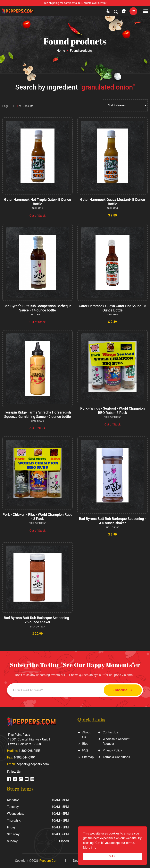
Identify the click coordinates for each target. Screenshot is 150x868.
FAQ (85, 750)
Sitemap (88, 757)
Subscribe (121, 690)
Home (61, 51)
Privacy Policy (112, 750)
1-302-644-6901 (25, 757)
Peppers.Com (49, 861)
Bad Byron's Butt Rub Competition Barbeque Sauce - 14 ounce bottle (37, 308)
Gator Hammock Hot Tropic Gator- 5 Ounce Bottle (37, 202)
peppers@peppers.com (33, 764)
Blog (85, 744)
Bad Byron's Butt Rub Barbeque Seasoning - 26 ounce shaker (37, 620)
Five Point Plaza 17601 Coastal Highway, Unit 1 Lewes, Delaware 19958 (29, 739)
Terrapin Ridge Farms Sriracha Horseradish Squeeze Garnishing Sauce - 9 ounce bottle (37, 414)
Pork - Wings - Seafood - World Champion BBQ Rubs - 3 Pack (112, 410)
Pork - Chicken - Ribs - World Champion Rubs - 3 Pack (37, 517)
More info (90, 848)
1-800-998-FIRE (29, 751)
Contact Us (110, 732)
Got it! (113, 856)
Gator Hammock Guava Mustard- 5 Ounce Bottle (113, 202)
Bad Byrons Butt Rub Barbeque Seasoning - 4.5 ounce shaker (112, 521)
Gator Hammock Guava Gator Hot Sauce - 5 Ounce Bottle (112, 308)
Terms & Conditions (116, 757)
